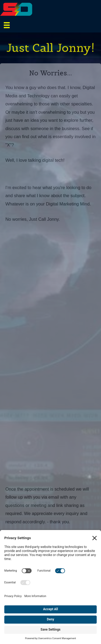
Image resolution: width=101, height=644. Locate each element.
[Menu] (7, 25)
